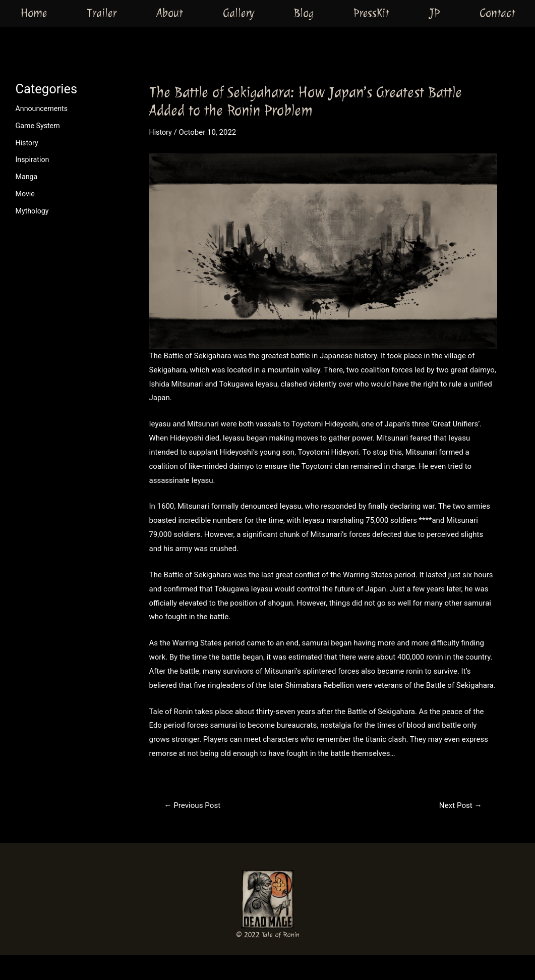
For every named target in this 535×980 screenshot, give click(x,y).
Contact (497, 13)
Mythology (33, 211)
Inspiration (34, 159)
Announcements (43, 108)
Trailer (102, 13)
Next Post (459, 805)
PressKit (371, 13)
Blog (304, 13)
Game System (39, 126)
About (170, 13)
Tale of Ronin (281, 935)
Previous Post (194, 805)
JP (434, 13)
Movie (26, 194)
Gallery (239, 13)
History (28, 143)
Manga (27, 177)
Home (34, 13)
